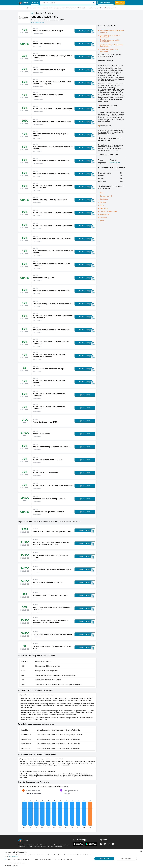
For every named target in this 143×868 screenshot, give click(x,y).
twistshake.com (115, 163)
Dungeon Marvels (106, 196)
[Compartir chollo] (106, 3)
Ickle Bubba (104, 208)
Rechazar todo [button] (126, 859)
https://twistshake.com (38, 22)
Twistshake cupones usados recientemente (110, 41)
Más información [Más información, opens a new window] (14, 857)
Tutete (102, 221)
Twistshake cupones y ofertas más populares (112, 31)
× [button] (141, 851)
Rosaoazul (104, 218)
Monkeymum (105, 215)
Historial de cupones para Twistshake (109, 50)
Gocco (102, 205)
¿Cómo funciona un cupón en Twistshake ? (110, 36)
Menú (35, 3)
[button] (48, 866)
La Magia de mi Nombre (108, 211)
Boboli (102, 193)
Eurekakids (104, 199)
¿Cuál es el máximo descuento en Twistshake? (112, 46)
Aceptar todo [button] (104, 859)
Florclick (103, 202)
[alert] (71, 859)
